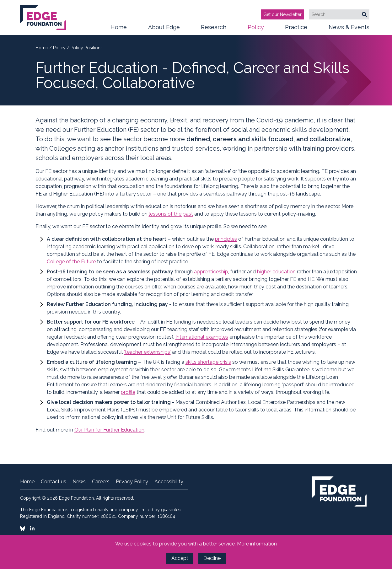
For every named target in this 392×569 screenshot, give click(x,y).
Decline (212, 558)
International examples (202, 337)
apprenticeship (211, 272)
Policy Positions (87, 48)
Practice (296, 30)
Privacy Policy (132, 482)
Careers (101, 482)
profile (128, 392)
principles (226, 239)
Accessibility (169, 482)
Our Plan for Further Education (109, 430)
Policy (256, 30)
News (79, 482)
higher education (276, 272)
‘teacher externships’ (147, 352)
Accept (180, 558)
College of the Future (71, 262)
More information (257, 544)
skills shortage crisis (208, 362)
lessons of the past (171, 214)
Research (214, 30)
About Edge (164, 30)
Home (119, 27)
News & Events (349, 30)
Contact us (54, 482)
